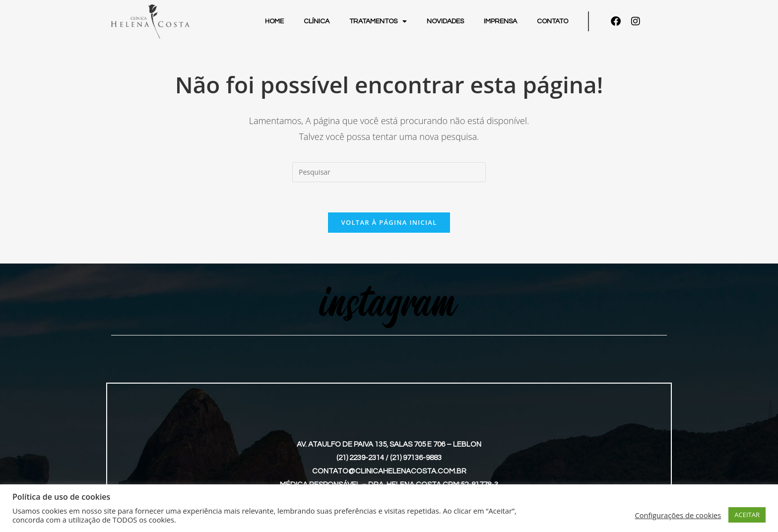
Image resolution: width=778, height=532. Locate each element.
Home (274, 21)
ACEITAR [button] (747, 515)
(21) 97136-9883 (416, 458)
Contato (552, 21)
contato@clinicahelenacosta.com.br (389, 471)
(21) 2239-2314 (360, 458)
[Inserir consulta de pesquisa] (389, 172)
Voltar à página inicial (389, 222)
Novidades (445, 21)
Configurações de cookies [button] (678, 515)
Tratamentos (378, 21)
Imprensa (500, 21)
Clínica (317, 21)
